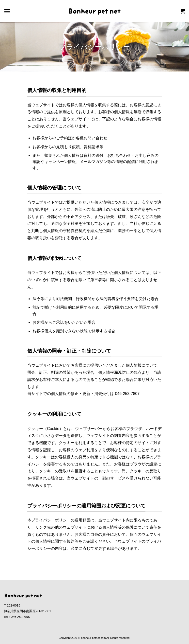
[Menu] (7, 11)
